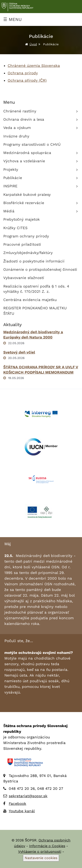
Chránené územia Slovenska (34, 66)
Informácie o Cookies (47, 846)
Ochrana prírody (23, 73)
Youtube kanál (22, 811)
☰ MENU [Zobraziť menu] (12, 19)
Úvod (33, 44)
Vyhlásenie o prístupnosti (40, 852)
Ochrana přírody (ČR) (27, 80)
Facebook (17, 804)
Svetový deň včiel (19, 352)
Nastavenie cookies (41, 858)
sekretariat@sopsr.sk (28, 796)
